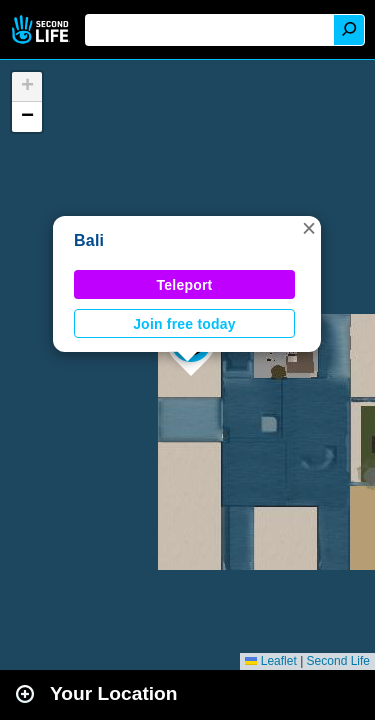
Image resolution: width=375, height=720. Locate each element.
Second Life (42, 29)
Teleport (185, 285)
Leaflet (270, 661)
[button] (309, 228)
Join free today (184, 324)
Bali (89, 240)
